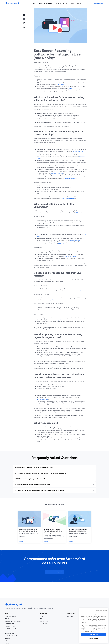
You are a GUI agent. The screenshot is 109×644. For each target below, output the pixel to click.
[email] (24, 15)
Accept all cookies (94, 635)
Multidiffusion (8, 619)
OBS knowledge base (75, 240)
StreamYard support (71, 178)
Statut (7, 641)
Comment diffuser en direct (45, 3)
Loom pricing (51, 300)
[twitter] (24, 23)
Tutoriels (71, 3)
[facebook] (24, 19)
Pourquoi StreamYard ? (11, 616)
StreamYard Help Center (68, 198)
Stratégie (58, 3)
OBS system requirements (70, 256)
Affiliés (44, 619)
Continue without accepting (101, 610)
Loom (71, 88)
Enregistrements (9, 624)
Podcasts (7, 631)
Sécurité (7, 643)
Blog (44, 616)
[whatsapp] (24, 27)
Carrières (11, 638)
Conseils (78, 3)
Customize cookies (94, 638)
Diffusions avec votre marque (13, 621)
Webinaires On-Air (10, 633)
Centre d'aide (44, 621)
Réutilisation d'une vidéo (11, 636)
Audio (65, 3)
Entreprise (70, 616)
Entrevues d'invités (10, 626)
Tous (34, 3)
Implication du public (10, 628)
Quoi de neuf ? (44, 624)
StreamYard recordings (57, 173)
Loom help (80, 291)
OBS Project (60, 84)
